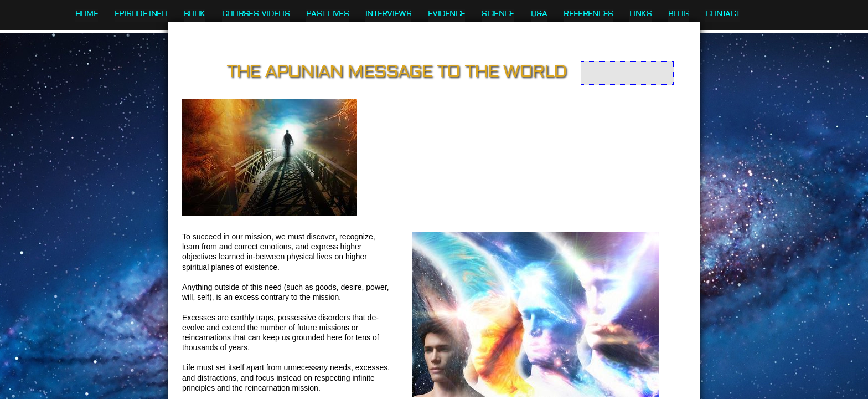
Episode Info (141, 14)
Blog (678, 14)
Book (195, 14)
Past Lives (327, 14)
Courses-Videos (256, 14)
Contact (723, 14)
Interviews (388, 14)
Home (87, 14)
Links (640, 14)
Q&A (539, 14)
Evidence (446, 14)
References (588, 14)
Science (498, 14)
